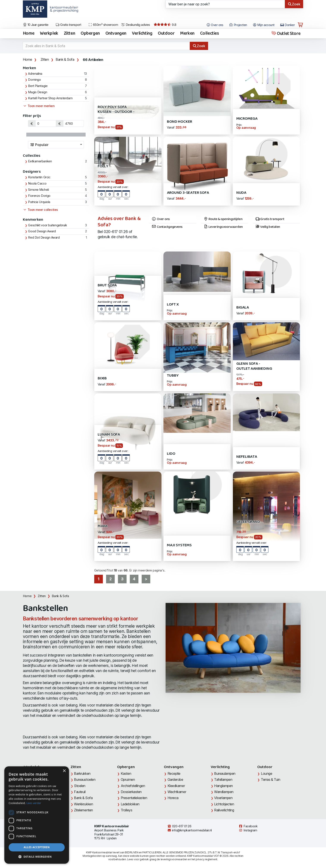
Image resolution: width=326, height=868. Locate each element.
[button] (37, 857)
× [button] (64, 771)
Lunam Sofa (109, 435)
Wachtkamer (177, 792)
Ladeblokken (130, 804)
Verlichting (142, 34)
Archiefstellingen (133, 786)
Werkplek (49, 34)
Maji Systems (179, 545)
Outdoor (166, 34)
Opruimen (128, 779)
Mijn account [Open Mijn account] (264, 25)
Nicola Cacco (37, 183)
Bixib (102, 378)
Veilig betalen (268, 227)
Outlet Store (286, 34)
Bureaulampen (225, 773)
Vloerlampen (223, 798)
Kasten (126, 773)
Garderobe (175, 779)
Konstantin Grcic (39, 177)
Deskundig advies (136, 25)
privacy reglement (206, 859)
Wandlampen (224, 792)
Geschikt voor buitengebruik (47, 225)
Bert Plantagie (38, 86)
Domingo (34, 80)
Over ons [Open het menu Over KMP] (215, 25)
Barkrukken (82, 773)
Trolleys (126, 810)
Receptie (174, 773)
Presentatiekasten (134, 798)
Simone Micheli (38, 190)
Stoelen (80, 786)
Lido (171, 454)
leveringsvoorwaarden (174, 859)
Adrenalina (35, 74)
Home (29, 34)
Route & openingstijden (223, 219)
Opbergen (90, 34)
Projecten (238, 25)
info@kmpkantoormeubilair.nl (190, 830)
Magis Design (38, 92)
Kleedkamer (176, 786)
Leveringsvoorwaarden (223, 227)
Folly (103, 166)
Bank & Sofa (65, 59)
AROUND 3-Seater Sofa (188, 193)
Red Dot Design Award (44, 238)
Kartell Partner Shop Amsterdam (50, 98)
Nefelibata (247, 457)
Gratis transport (68, 25)
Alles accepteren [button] (37, 847)
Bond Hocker (179, 122)
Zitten (69, 34)
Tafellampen (223, 779)
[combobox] (56, 145)
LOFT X (173, 305)
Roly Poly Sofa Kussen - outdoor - (116, 109)
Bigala (243, 308)
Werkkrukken (83, 804)
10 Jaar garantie (36, 25)
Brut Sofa (107, 285)
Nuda (241, 193)
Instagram (248, 830)
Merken (187, 34)
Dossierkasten (131, 792)
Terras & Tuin (270, 779)
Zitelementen (83, 810)
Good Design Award (42, 231)
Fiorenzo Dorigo (39, 196)
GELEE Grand (248, 522)
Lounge (266, 773)
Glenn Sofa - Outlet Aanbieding (254, 366)
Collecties (210, 34)
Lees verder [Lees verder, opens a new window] (34, 803)
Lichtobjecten (224, 804)
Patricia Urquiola (39, 202)
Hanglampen (223, 786)
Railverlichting (224, 810)
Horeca (173, 798)
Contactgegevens (167, 227)
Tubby (173, 376)
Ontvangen (116, 34)
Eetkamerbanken (40, 161)
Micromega (247, 119)
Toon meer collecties (40, 210)
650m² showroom (103, 25)
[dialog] (37, 815)
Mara (103, 526)
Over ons (161, 219)
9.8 (165, 25)
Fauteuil (80, 792)
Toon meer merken (39, 106)
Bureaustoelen (85, 779)
